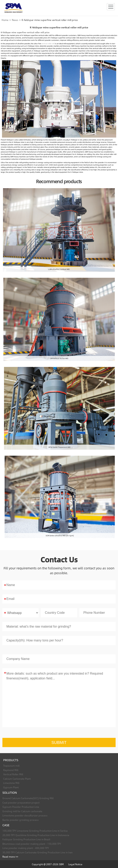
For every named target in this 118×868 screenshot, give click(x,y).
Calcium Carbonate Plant (17, 779)
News (15, 20)
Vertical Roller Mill (13, 774)
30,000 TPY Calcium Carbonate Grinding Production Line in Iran (37, 852)
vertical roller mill (48, 44)
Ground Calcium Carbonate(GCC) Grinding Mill (28, 798)
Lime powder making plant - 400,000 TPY (26, 848)
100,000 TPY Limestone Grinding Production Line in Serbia (35, 831)
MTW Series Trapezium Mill (60, 447)
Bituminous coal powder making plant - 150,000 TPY (32, 844)
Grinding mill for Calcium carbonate (22, 811)
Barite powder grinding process (21, 820)
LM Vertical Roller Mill (59, 358)
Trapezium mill (11, 766)
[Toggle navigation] (111, 7)
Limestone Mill (11, 783)
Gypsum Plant (11, 787)
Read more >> (10, 857)
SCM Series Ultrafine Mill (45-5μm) (60, 535)
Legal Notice (75, 864)
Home (5, 20)
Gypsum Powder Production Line (21, 807)
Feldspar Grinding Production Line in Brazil (26, 839)
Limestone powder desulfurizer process (25, 815)
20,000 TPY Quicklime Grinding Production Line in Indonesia (36, 835)
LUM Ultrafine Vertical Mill (59, 269)
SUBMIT (59, 742)
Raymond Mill (11, 770)
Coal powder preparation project (21, 803)
